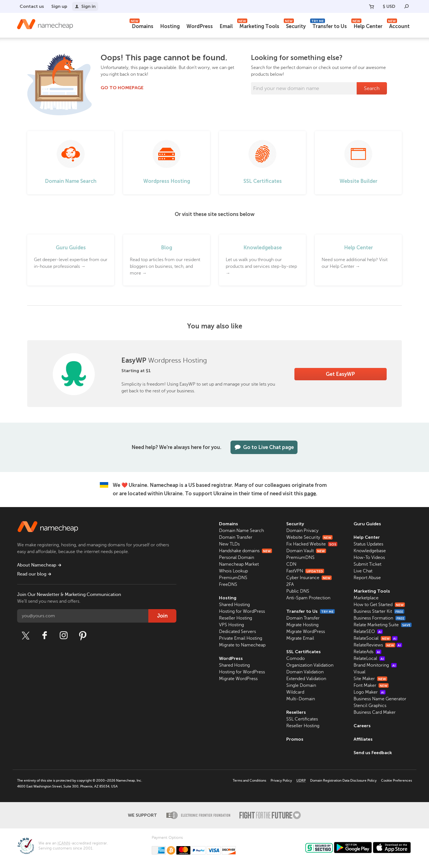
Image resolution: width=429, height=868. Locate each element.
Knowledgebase (370, 551)
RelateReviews (378, 645)
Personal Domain (237, 558)
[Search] (407, 6)
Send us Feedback (373, 753)
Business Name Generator (380, 699)
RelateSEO (368, 632)
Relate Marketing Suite (383, 625)
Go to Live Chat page (264, 447)
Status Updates (368, 544)
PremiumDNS (233, 578)
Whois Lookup (233, 571)
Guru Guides (367, 524)
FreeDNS (228, 584)
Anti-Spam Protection (308, 598)
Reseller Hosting (236, 618)
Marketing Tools (258, 26)
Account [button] (398, 26)
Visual (359, 672)
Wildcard (295, 692)
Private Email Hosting (241, 638)
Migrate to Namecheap (242, 645)
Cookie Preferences (396, 780)
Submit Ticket (367, 564)
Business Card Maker (375, 712)
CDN (291, 564)
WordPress (200, 26)
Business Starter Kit (379, 611)
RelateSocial (376, 638)
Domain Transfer (236, 537)
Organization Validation (310, 665)
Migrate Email (300, 638)
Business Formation (380, 618)
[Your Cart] (372, 6)
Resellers (296, 712)
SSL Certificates (304, 652)
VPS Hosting (231, 625)
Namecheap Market (239, 564)
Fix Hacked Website (312, 544)
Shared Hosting (234, 605)
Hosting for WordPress (242, 611)
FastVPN (305, 571)
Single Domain (301, 685)
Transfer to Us (328, 26)
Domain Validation (305, 672)
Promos (295, 739)
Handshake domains (245, 551)
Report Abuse (367, 578)
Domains (141, 26)
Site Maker (370, 679)
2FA (290, 584)
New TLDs (229, 544)
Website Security (309, 537)
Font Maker (371, 685)
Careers (362, 726)
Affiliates (363, 739)
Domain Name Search (241, 531)
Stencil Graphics (370, 706)
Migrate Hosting (302, 625)
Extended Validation (306, 679)
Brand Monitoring (375, 665)
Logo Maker (370, 692)
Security (295, 26)
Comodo (296, 659)
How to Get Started (379, 605)
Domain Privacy (302, 531)
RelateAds (367, 652)
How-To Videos (369, 558)
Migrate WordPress (238, 679)
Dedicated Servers (237, 632)
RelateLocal (369, 659)
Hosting (170, 26)
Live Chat (363, 571)
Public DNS (298, 591)
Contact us (32, 6)
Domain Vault (306, 551)
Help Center (367, 26)
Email (226, 26)
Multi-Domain (301, 699)
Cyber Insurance (309, 578)
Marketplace (366, 598)
